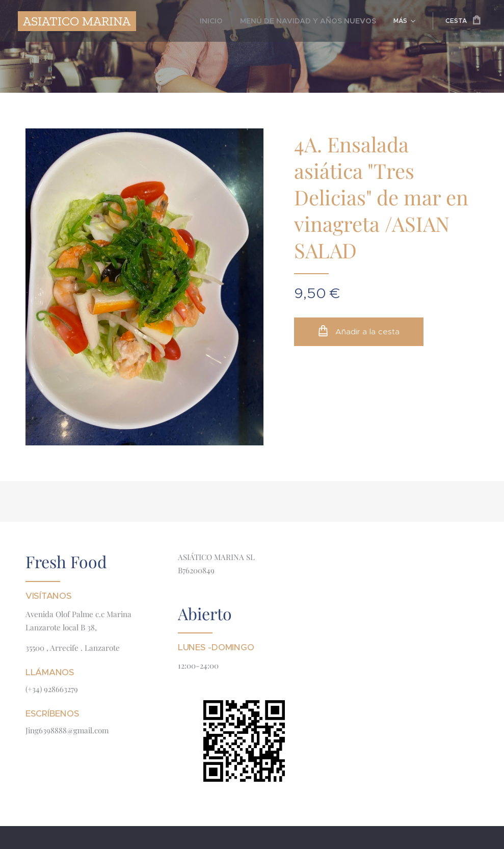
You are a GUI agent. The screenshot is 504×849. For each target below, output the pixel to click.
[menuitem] (182, 21)
